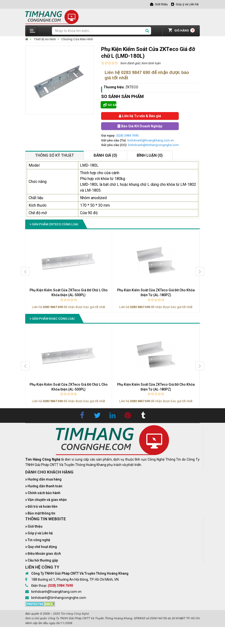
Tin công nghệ (39, 540)
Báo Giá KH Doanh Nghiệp (140, 126)
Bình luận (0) (150, 155)
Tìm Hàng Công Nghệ (74, 614)
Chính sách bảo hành (44, 493)
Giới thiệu (35, 526)
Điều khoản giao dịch (44, 554)
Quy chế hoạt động (42, 547)
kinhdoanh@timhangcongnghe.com (153, 145)
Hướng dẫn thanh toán (45, 486)
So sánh (110, 105)
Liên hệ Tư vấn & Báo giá (140, 116)
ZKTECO (132, 87)
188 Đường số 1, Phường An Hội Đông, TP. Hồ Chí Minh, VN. (75, 579)
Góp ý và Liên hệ (40, 533)
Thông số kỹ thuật (55, 155)
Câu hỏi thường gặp (43, 560)
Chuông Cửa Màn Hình (77, 39)
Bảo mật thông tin (41, 513)
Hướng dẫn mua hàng (45, 479)
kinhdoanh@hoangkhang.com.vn (151, 140)
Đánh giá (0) (105, 155)
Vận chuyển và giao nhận (47, 500)
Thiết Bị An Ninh (45, 39)
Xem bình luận (151, 63)
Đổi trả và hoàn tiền (43, 506)
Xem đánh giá (129, 63)
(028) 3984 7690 (127, 135)
